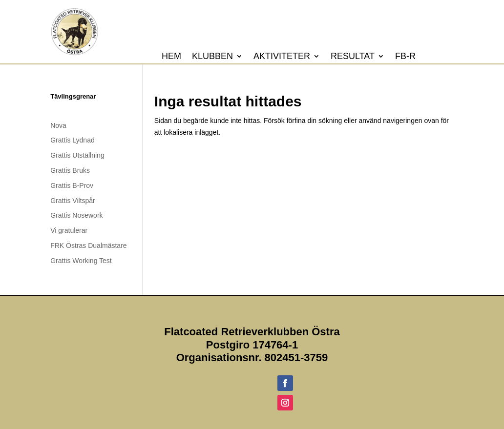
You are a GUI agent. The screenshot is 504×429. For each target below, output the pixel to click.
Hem (171, 57)
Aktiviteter (282, 57)
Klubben (212, 57)
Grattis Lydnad (73, 140)
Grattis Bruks (70, 170)
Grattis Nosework (76, 215)
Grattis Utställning (77, 155)
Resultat (353, 57)
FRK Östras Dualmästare (88, 245)
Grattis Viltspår (73, 201)
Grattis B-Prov (72, 185)
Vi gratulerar (69, 230)
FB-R (405, 57)
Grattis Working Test (81, 261)
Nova (58, 125)
